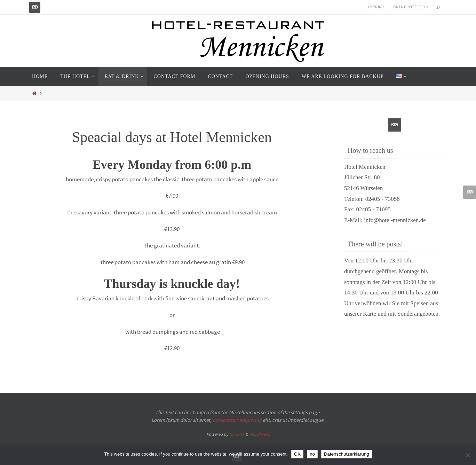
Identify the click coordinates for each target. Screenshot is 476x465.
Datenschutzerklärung (347, 454)
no (312, 454)
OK (297, 454)
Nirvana (237, 434)
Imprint (376, 7)
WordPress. (260, 434)
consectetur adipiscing (237, 420)
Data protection (411, 7)
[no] (467, 455)
